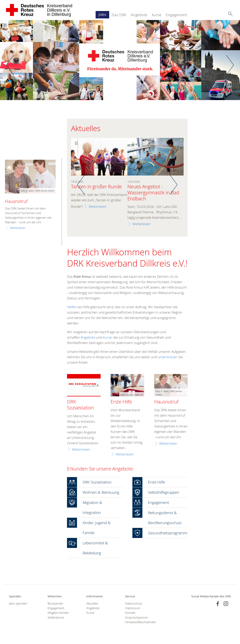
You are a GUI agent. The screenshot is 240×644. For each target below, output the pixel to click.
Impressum (133, 608)
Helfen (72, 307)
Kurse (157, 15)
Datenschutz (133, 603)
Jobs (102, 14)
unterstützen (168, 357)
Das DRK (119, 15)
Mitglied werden (58, 613)
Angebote (139, 15)
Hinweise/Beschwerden (139, 622)
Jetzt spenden (18, 603)
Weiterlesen (98, 206)
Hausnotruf (166, 402)
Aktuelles (92, 603)
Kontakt (130, 613)
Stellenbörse (56, 617)
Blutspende (55, 603)
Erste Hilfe (121, 402)
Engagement (176, 15)
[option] (120, 60)
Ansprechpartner (136, 617)
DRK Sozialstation (80, 405)
